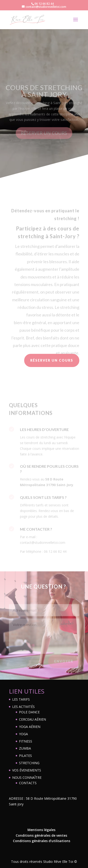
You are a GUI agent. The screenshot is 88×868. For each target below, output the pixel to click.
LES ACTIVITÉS (23, 707)
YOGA (23, 734)
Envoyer (64, 663)
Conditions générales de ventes (41, 835)
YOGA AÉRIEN (30, 727)
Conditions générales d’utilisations (42, 841)
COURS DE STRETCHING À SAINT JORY (44, 96)
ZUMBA (25, 748)
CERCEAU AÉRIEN (33, 719)
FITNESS (26, 741)
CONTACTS (28, 783)
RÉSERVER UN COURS (44, 138)
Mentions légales (41, 830)
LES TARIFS (21, 699)
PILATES (25, 756)
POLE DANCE (29, 712)
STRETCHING (29, 763)
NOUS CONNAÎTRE (27, 777)
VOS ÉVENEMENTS (27, 770)
